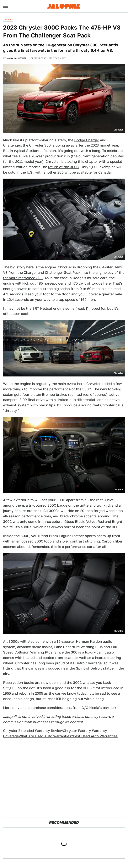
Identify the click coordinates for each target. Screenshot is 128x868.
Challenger (12, 145)
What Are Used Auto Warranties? (46, 736)
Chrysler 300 (40, 145)
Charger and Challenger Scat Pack (52, 273)
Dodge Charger (87, 140)
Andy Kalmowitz (17, 58)
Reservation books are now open (30, 683)
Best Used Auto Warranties (95, 736)
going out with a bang (82, 151)
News (8, 19)
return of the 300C (63, 167)
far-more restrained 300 (23, 278)
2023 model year (104, 145)
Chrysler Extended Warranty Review (33, 731)
